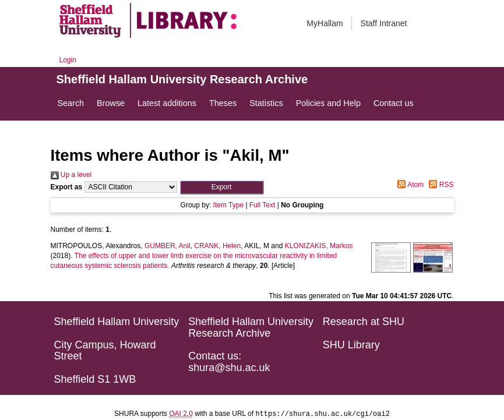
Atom (409, 185)
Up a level (71, 175)
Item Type (228, 205)
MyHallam (325, 23)
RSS (439, 185)
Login (68, 60)
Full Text (262, 205)
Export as (67, 187)
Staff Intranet (384, 23)
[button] (222, 187)
